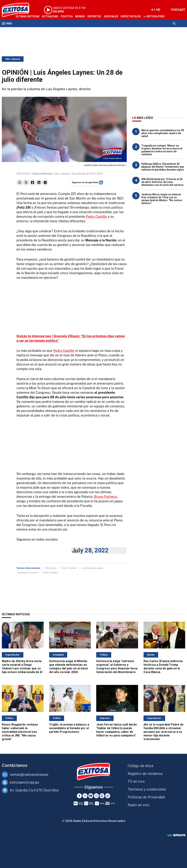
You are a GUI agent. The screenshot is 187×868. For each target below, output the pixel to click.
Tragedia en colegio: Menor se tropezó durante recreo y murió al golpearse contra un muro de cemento (162, 150)
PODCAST (178, 10)
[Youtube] (91, 796)
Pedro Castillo (97, 217)
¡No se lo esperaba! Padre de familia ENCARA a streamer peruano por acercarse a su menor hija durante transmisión (164, 732)
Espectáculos (131, 16)
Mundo (80, 16)
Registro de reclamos (145, 774)
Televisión (23, 31)
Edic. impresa (62, 174)
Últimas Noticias (28, 16)
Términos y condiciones (147, 789)
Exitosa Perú (155, 16)
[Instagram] (96, 796)
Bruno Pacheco (106, 497)
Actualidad (50, 16)
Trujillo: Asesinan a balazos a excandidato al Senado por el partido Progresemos (69, 728)
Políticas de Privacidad (146, 797)
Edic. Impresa (13, 59)
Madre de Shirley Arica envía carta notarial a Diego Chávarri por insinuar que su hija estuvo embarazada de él (22, 667)
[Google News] (102, 796)
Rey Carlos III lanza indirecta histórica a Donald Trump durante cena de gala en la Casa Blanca (163, 667)
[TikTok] (108, 796)
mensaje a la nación (28, 573)
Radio (37, 31)
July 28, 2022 (90, 550)
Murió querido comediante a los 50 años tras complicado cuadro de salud (163, 133)
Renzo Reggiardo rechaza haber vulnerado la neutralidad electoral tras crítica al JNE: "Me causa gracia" (20, 732)
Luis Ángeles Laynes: (92, 568)
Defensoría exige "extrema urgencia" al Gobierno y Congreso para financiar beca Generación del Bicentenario (117, 667)
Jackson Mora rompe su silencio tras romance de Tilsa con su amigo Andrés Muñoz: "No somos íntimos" (162, 199)
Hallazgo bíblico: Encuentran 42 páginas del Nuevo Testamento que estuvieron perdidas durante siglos (163, 167)
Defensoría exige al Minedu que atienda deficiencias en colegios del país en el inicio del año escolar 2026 (69, 667)
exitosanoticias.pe (24, 782)
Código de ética (140, 766)
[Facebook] (79, 796)
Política (67, 16)
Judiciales (111, 16)
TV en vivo (136, 781)
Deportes (94, 16)
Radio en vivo (139, 805)
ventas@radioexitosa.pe (29, 775)
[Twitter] (85, 796)
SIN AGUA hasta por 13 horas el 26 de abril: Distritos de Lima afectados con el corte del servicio (162, 182)
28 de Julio (51, 568)
